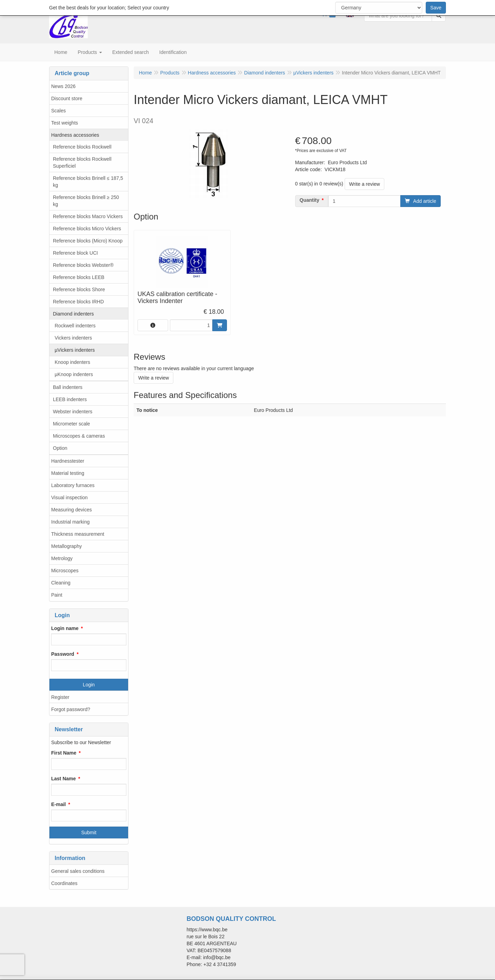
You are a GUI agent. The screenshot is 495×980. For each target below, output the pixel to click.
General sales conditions (78, 871)
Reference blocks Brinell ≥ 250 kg (86, 201)
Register (60, 697)
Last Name (64, 779)
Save (436, 8)
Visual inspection (69, 497)
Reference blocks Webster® (83, 265)
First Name (64, 753)
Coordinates (64, 883)
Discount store (67, 98)
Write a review (364, 184)
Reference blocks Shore (79, 289)
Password (63, 654)
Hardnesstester (68, 461)
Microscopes (65, 571)
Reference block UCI (75, 253)
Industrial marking (70, 522)
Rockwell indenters (75, 326)
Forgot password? (71, 709)
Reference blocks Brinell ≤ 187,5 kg (88, 182)
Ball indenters (68, 387)
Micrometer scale (72, 424)
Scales (58, 111)
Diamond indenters (73, 314)
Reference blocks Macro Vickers (88, 216)
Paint (57, 595)
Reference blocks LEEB (79, 277)
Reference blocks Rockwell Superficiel (82, 162)
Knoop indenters (72, 362)
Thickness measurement (78, 534)
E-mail (58, 804)
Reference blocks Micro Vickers (87, 229)
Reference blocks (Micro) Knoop (88, 241)
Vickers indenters (73, 338)
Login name (65, 628)
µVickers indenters (75, 350)
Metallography (66, 546)
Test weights (65, 123)
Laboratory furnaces (73, 485)
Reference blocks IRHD (78, 302)
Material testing (68, 473)
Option (60, 448)
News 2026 (63, 86)
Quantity (310, 200)
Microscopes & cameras (79, 436)
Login (89, 685)
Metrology (62, 558)
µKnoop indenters (74, 374)
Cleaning (61, 583)
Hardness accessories (75, 135)
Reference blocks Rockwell (82, 147)
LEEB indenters (70, 399)
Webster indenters (73, 412)
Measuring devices (72, 510)
